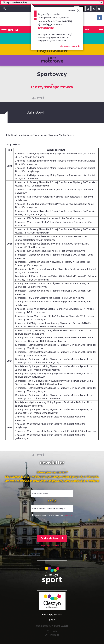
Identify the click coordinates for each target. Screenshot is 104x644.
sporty (52, 60)
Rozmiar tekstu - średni (94, 8)
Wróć (40, 98)
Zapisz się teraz (52, 538)
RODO (52, 620)
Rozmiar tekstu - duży (100, 8)
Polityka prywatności (52, 614)
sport (52, 580)
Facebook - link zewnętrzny (100, 19)
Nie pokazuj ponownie (70, 46)
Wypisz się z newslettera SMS (52, 546)
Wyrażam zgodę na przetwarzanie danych (50, 516)
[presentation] (52, 525)
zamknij (74, 11)
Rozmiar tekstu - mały (88, 8)
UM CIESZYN (61, 626)
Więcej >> (69, 516)
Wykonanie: (52, 633)
